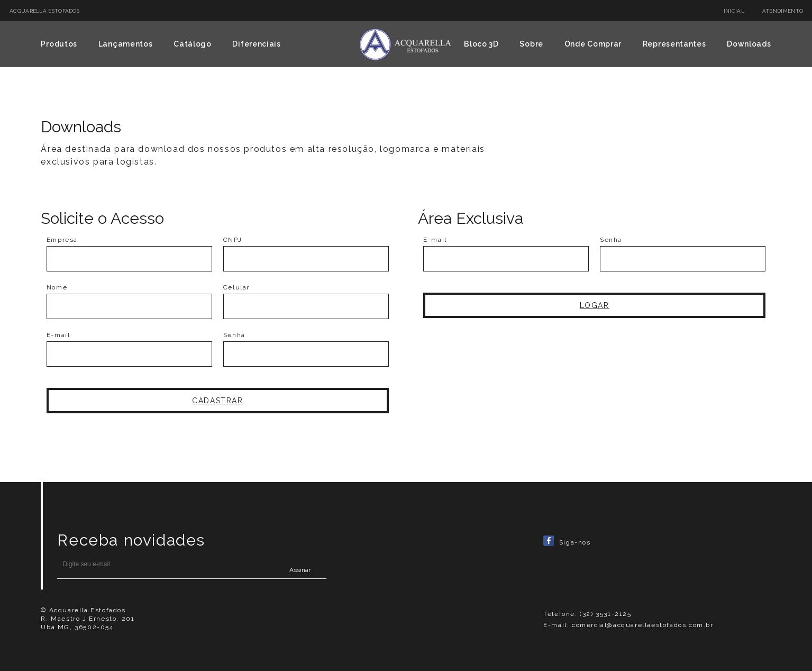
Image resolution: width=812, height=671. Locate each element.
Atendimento (783, 11)
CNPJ (232, 240)
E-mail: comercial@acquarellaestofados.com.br (628, 625)
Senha (234, 335)
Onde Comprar (593, 44)
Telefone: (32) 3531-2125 (587, 614)
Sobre (531, 44)
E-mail (58, 335)
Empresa (62, 240)
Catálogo (193, 44)
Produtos (59, 44)
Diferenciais (256, 44)
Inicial (734, 11)
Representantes (674, 44)
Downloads (749, 44)
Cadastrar (217, 401)
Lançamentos (126, 44)
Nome (57, 287)
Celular (236, 287)
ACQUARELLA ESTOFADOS (44, 11)
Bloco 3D (481, 44)
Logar (595, 305)
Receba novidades (131, 540)
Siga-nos (567, 542)
